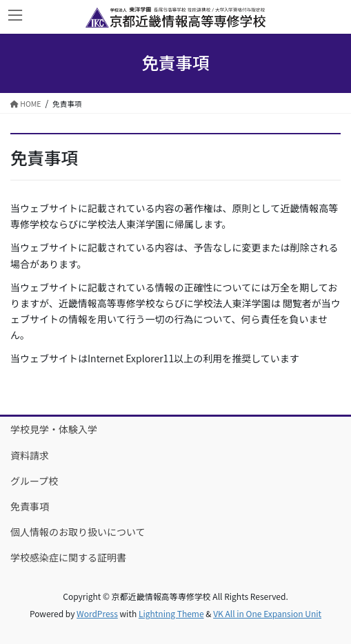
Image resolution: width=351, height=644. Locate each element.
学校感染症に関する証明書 (68, 557)
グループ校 (34, 481)
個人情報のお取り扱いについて (78, 532)
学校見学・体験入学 (54, 429)
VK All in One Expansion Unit (267, 613)
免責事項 (30, 506)
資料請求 (30, 455)
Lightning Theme (171, 613)
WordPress (97, 613)
